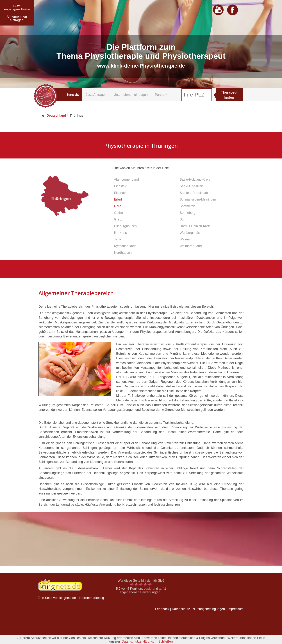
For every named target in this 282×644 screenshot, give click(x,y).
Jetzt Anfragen (96, 95)
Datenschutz (181, 609)
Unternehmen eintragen (131, 95)
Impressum (236, 609)
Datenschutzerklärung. (138, 641)
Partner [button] (161, 95)
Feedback (162, 609)
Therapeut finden (229, 95)
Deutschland (54, 116)
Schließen (166, 641)
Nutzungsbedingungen (209, 609)
